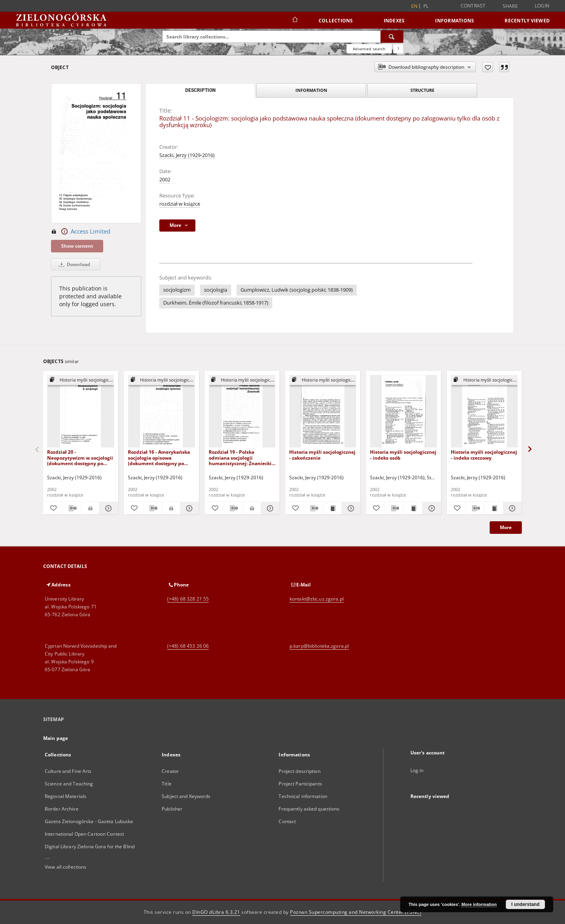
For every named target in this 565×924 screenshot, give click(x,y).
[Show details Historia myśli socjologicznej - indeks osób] (431, 508)
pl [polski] (426, 6)
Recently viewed (527, 21)
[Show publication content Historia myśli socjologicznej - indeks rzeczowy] (494, 508)
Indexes (394, 21)
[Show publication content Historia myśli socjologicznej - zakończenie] (332, 508)
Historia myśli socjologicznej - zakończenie (322, 455)
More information (479, 904)
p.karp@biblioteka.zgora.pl (319, 646)
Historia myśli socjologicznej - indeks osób (403, 455)
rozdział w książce (180, 204)
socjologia (216, 290)
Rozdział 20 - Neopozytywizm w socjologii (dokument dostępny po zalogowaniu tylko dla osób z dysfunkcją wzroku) (80, 457)
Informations (455, 21)
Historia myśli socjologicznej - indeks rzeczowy (484, 455)
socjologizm (177, 290)
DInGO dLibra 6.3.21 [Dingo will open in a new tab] (216, 912)
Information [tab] (311, 90)
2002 (165, 180)
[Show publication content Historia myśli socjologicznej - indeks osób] (413, 508)
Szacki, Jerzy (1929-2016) (187, 155)
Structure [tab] (422, 90)
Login (542, 6)
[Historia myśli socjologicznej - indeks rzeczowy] (484, 412)
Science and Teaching (69, 784)
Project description (299, 771)
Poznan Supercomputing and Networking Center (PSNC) (356, 912)
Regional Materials (66, 796)
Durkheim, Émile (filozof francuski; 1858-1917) (216, 303)
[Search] (392, 37)
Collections (336, 21)
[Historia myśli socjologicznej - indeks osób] (404, 412)
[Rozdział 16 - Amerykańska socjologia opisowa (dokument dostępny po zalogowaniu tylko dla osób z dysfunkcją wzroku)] (161, 412)
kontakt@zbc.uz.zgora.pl (317, 599)
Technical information (303, 796)
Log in (417, 770)
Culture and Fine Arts (68, 771)
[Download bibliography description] (72, 508)
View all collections (66, 867)
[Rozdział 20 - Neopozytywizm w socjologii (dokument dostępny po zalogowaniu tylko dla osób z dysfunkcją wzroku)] (81, 412)
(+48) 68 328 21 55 (188, 599)
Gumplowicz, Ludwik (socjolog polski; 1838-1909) (297, 290)
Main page (56, 738)
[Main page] (294, 20)
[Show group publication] (81, 380)
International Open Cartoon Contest (84, 834)
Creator (170, 771)
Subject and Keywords (186, 796)
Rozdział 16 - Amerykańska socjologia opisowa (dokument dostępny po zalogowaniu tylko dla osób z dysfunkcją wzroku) (161, 457)
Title (167, 784)
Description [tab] (200, 90)
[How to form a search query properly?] (398, 49)
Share (510, 6)
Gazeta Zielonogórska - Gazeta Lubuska (89, 821)
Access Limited (81, 232)
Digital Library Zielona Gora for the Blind (90, 846)
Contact (287, 821)
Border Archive (62, 809)
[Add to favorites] (488, 67)
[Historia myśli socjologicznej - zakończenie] (323, 412)
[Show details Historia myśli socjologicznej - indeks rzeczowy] (511, 508)
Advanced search (369, 49)
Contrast (473, 6)
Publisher (172, 809)
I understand (525, 904)
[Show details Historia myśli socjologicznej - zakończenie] (350, 508)
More (506, 527)
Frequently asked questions (309, 809)
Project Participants (300, 784)
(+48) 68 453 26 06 (188, 646)
